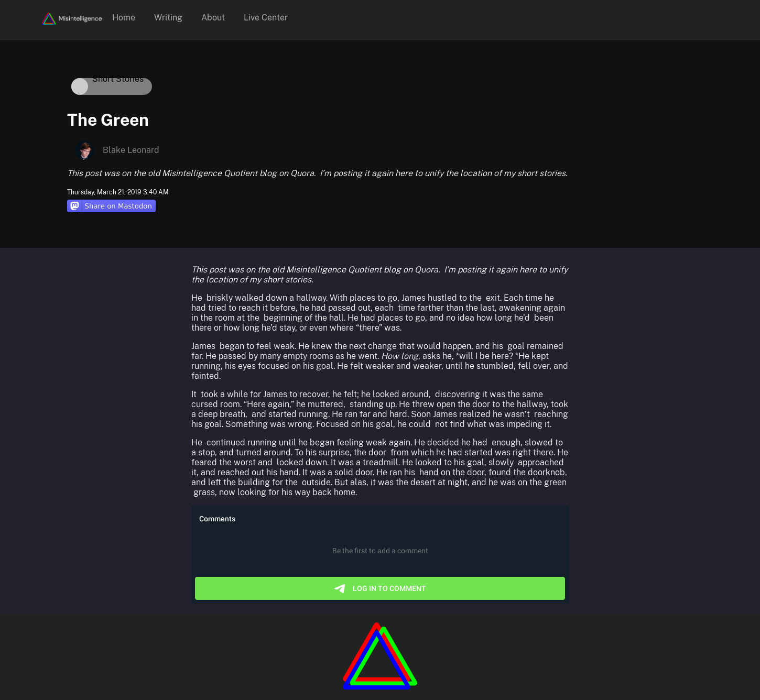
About (213, 18)
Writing (168, 18)
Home (124, 18)
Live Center (266, 18)
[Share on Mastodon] (111, 207)
